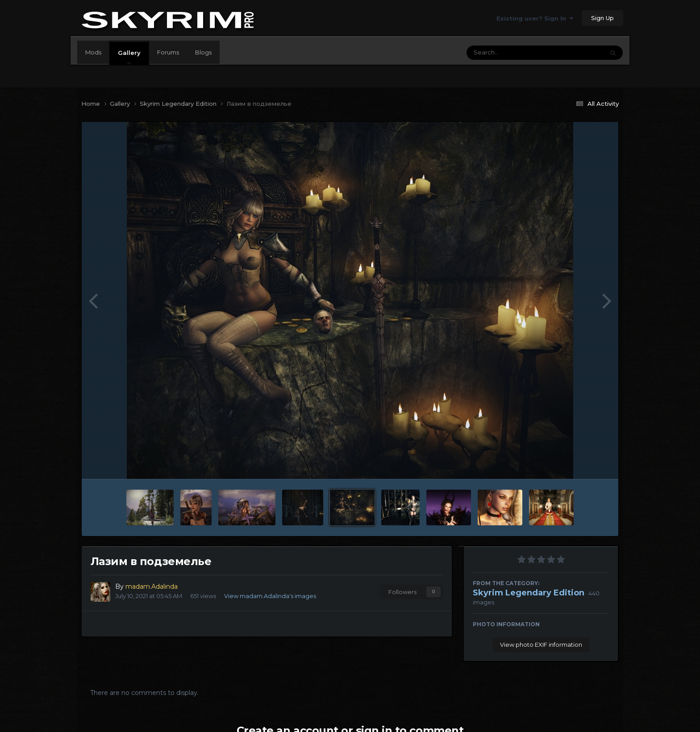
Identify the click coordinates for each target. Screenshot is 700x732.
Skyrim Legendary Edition (529, 593)
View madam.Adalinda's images (270, 596)
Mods (93, 52)
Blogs (203, 52)
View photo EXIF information (541, 645)
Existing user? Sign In (535, 18)
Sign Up (602, 18)
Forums (168, 52)
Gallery (129, 57)
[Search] (511, 53)
